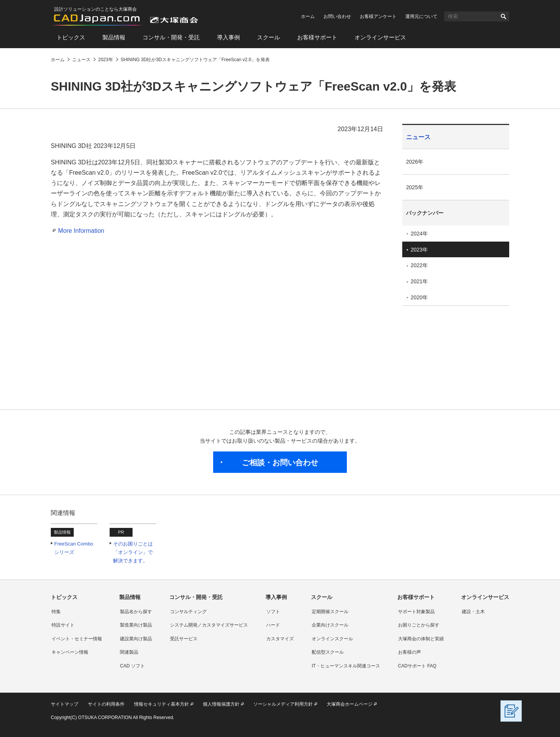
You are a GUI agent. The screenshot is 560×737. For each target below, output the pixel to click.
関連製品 (129, 652)
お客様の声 (409, 652)
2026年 (415, 162)
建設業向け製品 (136, 639)
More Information (81, 231)
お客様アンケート (378, 16)
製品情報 (114, 37)
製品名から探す (136, 612)
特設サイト (63, 625)
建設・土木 (473, 612)
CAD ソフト (132, 666)
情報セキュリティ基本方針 (162, 704)
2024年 (419, 234)
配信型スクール (328, 652)
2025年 (415, 187)
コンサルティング (188, 612)
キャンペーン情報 (70, 652)
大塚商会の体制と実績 (421, 639)
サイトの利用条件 (106, 704)
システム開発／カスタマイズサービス (209, 625)
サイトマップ (65, 704)
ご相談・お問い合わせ (280, 463)
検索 (503, 16)
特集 (56, 612)
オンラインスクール (332, 639)
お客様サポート (317, 37)
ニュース (418, 137)
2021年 (419, 281)
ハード (273, 625)
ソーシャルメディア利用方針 (283, 704)
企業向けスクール (330, 625)
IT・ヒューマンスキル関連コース (346, 666)
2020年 (419, 297)
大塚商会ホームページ (350, 704)
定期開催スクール (330, 612)
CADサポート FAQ (417, 666)
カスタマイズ (280, 639)
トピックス (71, 37)
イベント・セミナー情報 (77, 639)
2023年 (419, 250)
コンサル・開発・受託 (171, 37)
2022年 (419, 265)
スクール (269, 37)
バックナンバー (425, 213)
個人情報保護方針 (221, 704)
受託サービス (184, 639)
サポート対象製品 (416, 612)
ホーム (308, 16)
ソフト (273, 612)
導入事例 (228, 37)
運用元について (421, 16)
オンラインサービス (380, 37)
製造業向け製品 (136, 625)
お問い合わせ (337, 16)
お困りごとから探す (419, 625)
